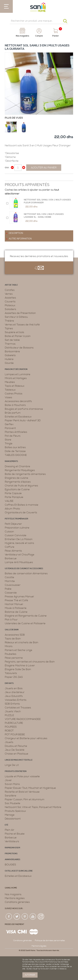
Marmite (10, 581)
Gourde (9, 363)
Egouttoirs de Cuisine (17, 489)
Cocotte (10, 577)
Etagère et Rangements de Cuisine (26, 616)
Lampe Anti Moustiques (19, 562)
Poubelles (11, 654)
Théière (9, 321)
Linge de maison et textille (19, 760)
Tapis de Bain (13, 639)
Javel (8, 780)
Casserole (11, 593)
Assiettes (10, 298)
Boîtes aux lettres (15, 447)
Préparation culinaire (17, 528)
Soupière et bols (14, 332)
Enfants (9, 683)
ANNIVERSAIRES (13, 860)
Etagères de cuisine (17, 478)
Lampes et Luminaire (18, 374)
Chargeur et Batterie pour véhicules (26, 738)
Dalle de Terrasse (15, 451)
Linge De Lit (12, 765)
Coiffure (10, 547)
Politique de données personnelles (50, 941)
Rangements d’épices (18, 482)
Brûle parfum (13, 413)
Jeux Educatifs (14, 696)
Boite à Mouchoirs (15, 405)
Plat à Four (11, 620)
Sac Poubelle (13, 803)
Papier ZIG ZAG (14, 677)
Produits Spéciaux (15, 811)
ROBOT (9, 731)
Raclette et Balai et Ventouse (22, 792)
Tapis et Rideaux (15, 386)
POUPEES (11, 727)
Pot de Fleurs (13, 436)
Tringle (9, 444)
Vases (8, 397)
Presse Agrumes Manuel (19, 597)
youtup (33, 917)
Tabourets (11, 673)
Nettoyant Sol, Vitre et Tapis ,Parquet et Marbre (33, 807)
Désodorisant (13, 819)
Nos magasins (13, 894)
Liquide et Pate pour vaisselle (22, 776)
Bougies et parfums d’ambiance (24, 409)
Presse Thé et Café (16, 600)
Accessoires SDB (15, 635)
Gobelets (10, 355)
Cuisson (9, 532)
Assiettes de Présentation (20, 313)
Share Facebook (8, 177)
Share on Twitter (14, 177)
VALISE (9, 501)
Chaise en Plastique (17, 754)
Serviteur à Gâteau (16, 317)
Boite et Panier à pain (18, 336)
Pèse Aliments (13, 551)
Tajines (9, 328)
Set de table (12, 340)
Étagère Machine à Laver (20, 665)
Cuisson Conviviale (16, 535)
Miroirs (9, 646)
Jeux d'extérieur (15, 692)
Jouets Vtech (13, 711)
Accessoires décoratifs (18, 401)
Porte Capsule (13, 493)
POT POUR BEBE (15, 734)
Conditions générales (17, 902)
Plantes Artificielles (16, 432)
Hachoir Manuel (14, 604)
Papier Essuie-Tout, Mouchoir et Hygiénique (30, 788)
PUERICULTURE (14, 723)
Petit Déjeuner (13, 524)
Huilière (9, 359)
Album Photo (12, 509)
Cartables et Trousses (18, 708)
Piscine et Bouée (15, 834)
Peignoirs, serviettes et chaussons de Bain (30, 662)
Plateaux (10, 305)
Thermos (10, 344)
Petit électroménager (16, 519)
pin (25, 917)
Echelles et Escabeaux (18, 417)
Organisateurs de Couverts (21, 512)
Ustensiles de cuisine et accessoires (24, 569)
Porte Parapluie (14, 497)
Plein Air (10, 830)
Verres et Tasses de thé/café (22, 325)
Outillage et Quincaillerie (19, 871)
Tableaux (10, 390)
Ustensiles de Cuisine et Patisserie (25, 623)
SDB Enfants (12, 704)
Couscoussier (13, 585)
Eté (6, 825)
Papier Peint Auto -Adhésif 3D (23, 420)
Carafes (10, 290)
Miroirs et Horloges (16, 378)
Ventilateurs (12, 841)
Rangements (11, 461)
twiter (17, 917)
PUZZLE (9, 715)
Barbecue (11, 558)
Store (8, 440)
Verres (9, 294)
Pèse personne (14, 658)
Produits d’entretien (16, 771)
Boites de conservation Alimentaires (26, 573)
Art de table (11, 285)
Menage (10, 815)
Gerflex (9, 424)
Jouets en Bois (14, 688)
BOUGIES (10, 865)
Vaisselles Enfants (16, 700)
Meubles (10, 382)
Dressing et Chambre (18, 466)
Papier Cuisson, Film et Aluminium (25, 799)
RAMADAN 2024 (12, 848)
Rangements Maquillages (20, 470)
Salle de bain (12, 630)
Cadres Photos (14, 394)
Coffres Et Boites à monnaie (22, 505)
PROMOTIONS (11, 854)
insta (41, 917)
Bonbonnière (12, 351)
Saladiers (10, 309)
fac (9, 917)
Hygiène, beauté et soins (19, 543)
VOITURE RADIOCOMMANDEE (23, 719)
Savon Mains (12, 784)
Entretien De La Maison (19, 539)
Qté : (7, 167)
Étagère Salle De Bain (18, 669)
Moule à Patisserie (16, 608)
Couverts (10, 302)
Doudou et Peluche (16, 746)
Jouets (9, 742)
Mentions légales (15, 898)
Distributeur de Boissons (19, 348)
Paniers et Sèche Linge (19, 650)
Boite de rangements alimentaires (25, 474)
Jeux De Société (15, 750)
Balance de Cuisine (16, 612)
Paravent (10, 428)
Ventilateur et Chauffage (20, 555)
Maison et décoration (16, 369)
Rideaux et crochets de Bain (21, 642)
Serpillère (11, 796)
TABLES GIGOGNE (16, 455)
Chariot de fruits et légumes (21, 486)
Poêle (8, 589)
